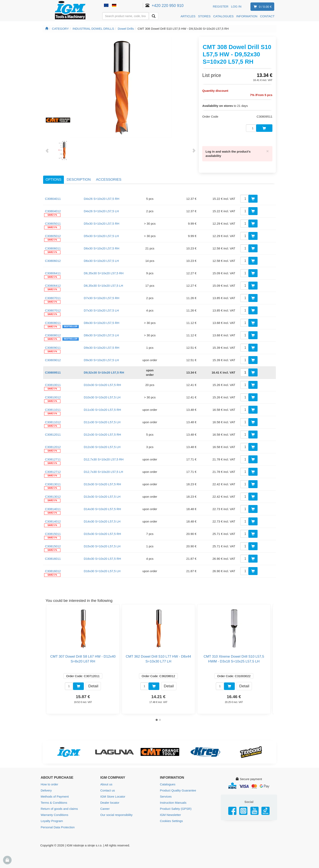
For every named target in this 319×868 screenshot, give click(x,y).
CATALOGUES (223, 16)
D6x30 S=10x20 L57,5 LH (101, 260)
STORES (204, 16)
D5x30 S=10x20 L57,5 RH (102, 223)
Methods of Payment (55, 796)
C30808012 (53, 335)
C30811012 (53, 422)
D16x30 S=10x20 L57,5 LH (102, 571)
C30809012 (53, 360)
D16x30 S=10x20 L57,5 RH (102, 558)
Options (54, 179)
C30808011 (53, 322)
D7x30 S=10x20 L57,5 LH (101, 310)
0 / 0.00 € (262, 7)
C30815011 (53, 533)
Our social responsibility (116, 815)
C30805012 (53, 236)
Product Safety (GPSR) (176, 808)
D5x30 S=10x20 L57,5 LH (101, 236)
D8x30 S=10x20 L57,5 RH (102, 322)
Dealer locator (110, 802)
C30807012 (53, 310)
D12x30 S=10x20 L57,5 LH (102, 447)
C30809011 (53, 347)
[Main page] (47, 29)
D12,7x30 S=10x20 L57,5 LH (103, 471)
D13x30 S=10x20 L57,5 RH (102, 484)
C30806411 (53, 273)
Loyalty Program (52, 821)
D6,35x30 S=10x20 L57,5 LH (103, 285)
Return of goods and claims (59, 808)
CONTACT (267, 16)
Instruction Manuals (173, 802)
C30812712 (53, 471)
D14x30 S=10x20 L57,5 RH (102, 509)
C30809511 (53, 372)
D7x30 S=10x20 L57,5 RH (102, 298)
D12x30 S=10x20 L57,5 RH (102, 434)
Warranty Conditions (54, 815)
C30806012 (53, 260)
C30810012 (53, 397)
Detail (93, 686)
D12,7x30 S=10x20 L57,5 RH (104, 459)
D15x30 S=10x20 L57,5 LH (102, 546)
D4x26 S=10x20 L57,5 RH (102, 198)
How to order (49, 784)
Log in (236, 6)
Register (221, 6)
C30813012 (53, 496)
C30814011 (53, 509)
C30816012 (53, 571)
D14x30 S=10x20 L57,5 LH (102, 521)
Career (105, 808)
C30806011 (53, 248)
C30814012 (53, 521)
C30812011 (53, 434)
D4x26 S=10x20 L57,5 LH (101, 211)
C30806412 (53, 285)
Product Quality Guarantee (178, 790)
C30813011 (53, 484)
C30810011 (53, 384)
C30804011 (53, 198)
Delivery (46, 790)
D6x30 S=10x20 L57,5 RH (102, 248)
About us (106, 784)
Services (166, 796)
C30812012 (53, 447)
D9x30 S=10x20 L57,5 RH (102, 347)
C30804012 (53, 211)
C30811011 (53, 409)
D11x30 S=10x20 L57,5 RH (102, 409)
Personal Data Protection (58, 827)
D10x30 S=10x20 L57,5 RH (102, 384)
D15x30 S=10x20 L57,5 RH (102, 533)
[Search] (154, 16)
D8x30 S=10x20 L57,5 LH (101, 335)
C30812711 (53, 459)
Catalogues (168, 784)
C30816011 (53, 558)
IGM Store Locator (113, 796)
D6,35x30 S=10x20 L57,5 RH (104, 273)
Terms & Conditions (54, 802)
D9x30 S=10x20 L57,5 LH (101, 360)
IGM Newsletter (170, 815)
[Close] (268, 151)
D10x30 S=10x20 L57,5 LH (102, 397)
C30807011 (53, 298)
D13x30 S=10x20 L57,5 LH (102, 496)
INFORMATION (247, 16)
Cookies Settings (171, 821)
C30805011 (53, 223)
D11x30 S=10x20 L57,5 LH (102, 422)
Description (79, 179)
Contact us (108, 790)
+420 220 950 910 (168, 5)
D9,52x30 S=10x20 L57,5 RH (104, 372)
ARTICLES (188, 16)
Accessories (109, 179)
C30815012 (53, 546)
